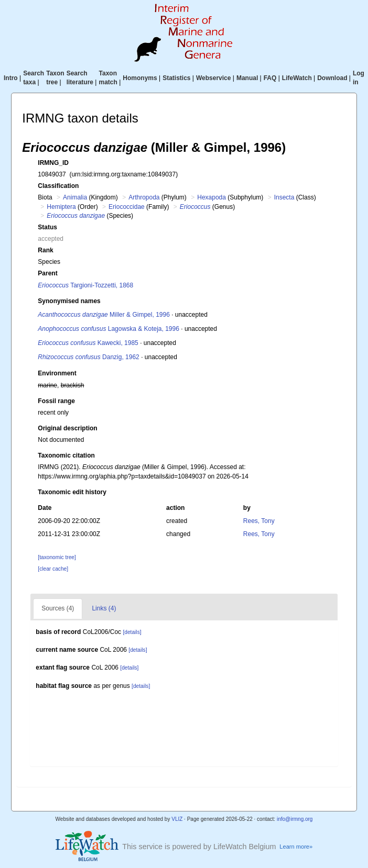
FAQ (270, 78)
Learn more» (296, 847)
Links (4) (104, 608)
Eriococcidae (127, 207)
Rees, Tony (259, 521)
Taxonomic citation (66, 455)
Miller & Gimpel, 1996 (104, 315)
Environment (57, 373)
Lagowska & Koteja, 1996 (109, 329)
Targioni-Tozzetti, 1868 (85, 285)
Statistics (176, 78)
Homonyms (140, 78)
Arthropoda (144, 197)
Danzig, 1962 (88, 357)
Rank (45, 250)
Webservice (214, 78)
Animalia (75, 197)
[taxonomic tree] (57, 557)
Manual (247, 78)
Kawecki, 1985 (88, 343)
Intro (11, 78)
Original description (67, 428)
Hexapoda (212, 197)
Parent (47, 273)
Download (332, 78)
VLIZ (177, 819)
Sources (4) (58, 608)
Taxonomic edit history (72, 492)
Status (47, 227)
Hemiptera (61, 207)
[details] (132, 632)
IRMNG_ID (53, 163)
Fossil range (56, 401)
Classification (58, 186)
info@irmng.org (295, 819)
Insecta (284, 197)
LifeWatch (297, 78)
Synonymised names (69, 301)
